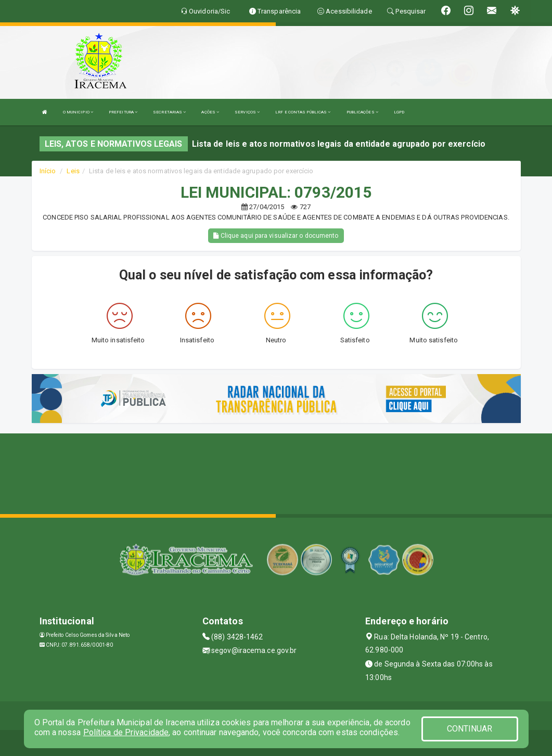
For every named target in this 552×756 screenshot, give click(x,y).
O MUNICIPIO (78, 112)
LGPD (399, 112)
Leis (73, 171)
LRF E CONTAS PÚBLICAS (303, 112)
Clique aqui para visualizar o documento (276, 236)
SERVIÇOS (247, 112)
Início (48, 171)
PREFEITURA (123, 112)
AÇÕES (210, 112)
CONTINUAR (470, 729)
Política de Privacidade (126, 732)
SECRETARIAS (169, 112)
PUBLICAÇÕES (362, 112)
